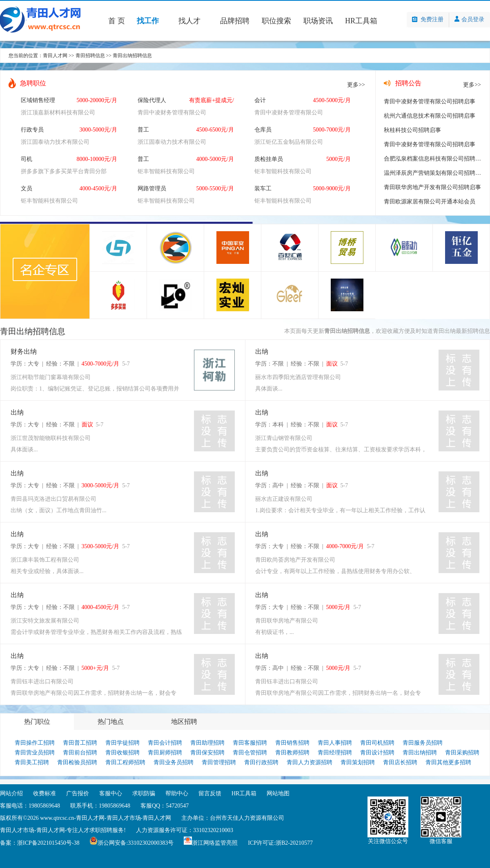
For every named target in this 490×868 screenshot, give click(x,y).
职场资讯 (318, 21)
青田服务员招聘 (423, 743)
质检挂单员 (269, 159)
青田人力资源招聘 (310, 762)
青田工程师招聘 (125, 762)
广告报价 (78, 793)
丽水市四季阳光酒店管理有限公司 (298, 377)
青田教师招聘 (292, 753)
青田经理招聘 (335, 753)
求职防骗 (144, 793)
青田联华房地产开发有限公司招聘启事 (432, 187)
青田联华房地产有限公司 (287, 621)
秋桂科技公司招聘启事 (412, 130)
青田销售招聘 (292, 743)
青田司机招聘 (377, 743)
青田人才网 (55, 56)
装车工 (263, 189)
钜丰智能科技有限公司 (166, 171)
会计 (260, 100)
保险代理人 (152, 100)
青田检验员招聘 (77, 762)
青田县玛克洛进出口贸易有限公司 (53, 499)
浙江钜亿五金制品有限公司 (289, 142)
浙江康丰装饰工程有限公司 (45, 560)
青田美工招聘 (32, 762)
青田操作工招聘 (35, 743)
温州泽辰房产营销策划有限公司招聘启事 (435, 173)
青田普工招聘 (80, 743)
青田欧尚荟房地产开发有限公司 (295, 560)
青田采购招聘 (462, 753)
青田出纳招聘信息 (132, 56)
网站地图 (278, 793)
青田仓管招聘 (250, 753)
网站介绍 (11, 793)
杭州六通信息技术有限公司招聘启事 (430, 116)
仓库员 (263, 130)
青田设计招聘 (377, 753)
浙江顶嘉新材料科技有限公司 (58, 113)
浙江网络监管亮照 (215, 843)
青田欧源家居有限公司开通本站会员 (430, 202)
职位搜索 (276, 21)
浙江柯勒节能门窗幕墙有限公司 (51, 377)
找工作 (148, 21)
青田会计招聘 (165, 743)
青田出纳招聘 (420, 753)
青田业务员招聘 (174, 762)
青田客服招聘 (250, 743)
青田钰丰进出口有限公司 (42, 682)
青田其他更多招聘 (448, 762)
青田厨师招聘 (165, 753)
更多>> (356, 85)
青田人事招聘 (335, 743)
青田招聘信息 (90, 56)
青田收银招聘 (122, 753)
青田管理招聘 (219, 762)
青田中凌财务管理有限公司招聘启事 (430, 102)
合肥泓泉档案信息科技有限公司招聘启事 (435, 159)
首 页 (117, 21)
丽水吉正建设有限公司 (284, 499)
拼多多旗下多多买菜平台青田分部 (64, 171)
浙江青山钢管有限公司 (284, 438)
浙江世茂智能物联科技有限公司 (51, 438)
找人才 (189, 21)
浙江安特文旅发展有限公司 (45, 621)
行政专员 (32, 130)
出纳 (262, 351)
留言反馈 (210, 793)
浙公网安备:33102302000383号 (136, 843)
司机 (27, 159)
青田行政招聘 (261, 762)
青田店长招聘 (400, 762)
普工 (143, 130)
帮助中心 (177, 793)
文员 (27, 189)
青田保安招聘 (207, 753)
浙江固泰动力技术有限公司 (55, 142)
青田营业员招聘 (35, 753)
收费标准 (45, 793)
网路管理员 (152, 189)
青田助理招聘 (207, 743)
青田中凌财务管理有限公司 (172, 113)
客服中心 (111, 793)
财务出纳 (24, 351)
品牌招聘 (235, 21)
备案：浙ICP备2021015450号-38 (40, 843)
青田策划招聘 (358, 762)
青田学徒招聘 (122, 743)
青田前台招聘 (80, 753)
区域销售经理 (38, 100)
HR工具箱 (361, 21)
